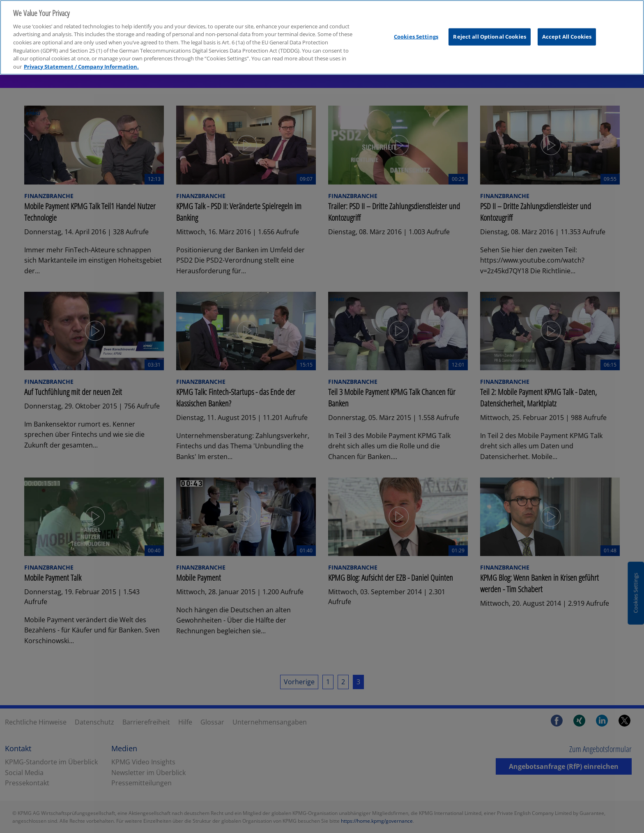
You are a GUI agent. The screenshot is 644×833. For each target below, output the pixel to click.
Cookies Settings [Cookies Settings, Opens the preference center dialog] (416, 30)
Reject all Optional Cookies (490, 30)
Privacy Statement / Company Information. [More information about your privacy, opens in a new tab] (81, 60)
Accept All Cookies (567, 30)
